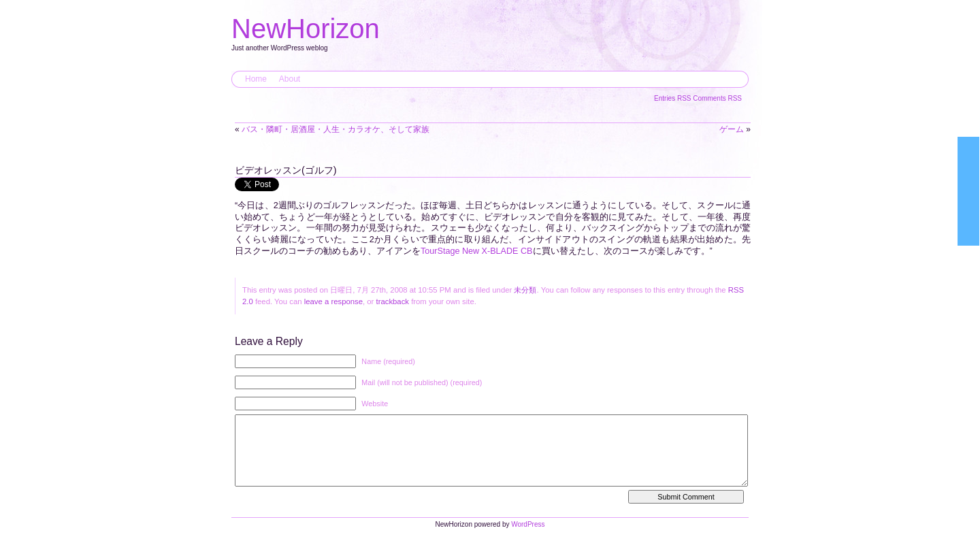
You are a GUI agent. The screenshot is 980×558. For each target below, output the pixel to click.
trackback (393, 301)
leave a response (333, 301)
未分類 (525, 290)
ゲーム (732, 129)
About (290, 79)
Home (256, 79)
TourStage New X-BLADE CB (477, 251)
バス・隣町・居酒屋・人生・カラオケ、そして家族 (336, 129)
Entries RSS (673, 98)
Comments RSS (717, 98)
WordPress (528, 538)
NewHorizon (306, 29)
